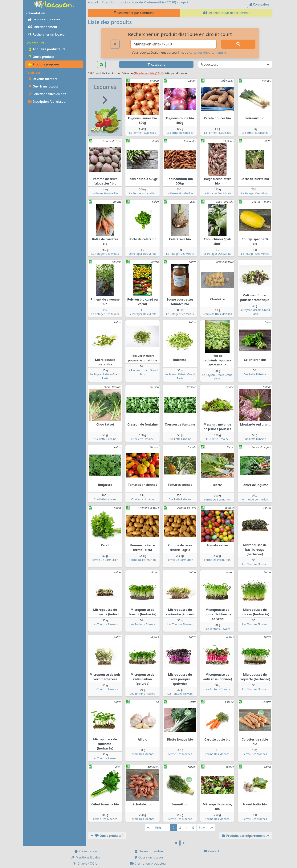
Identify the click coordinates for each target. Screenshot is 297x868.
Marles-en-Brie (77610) (149, 73)
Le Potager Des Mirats (217, 193)
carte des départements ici (208, 53)
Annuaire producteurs (47, 49)
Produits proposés (44, 64)
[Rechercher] (238, 44)
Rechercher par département (226, 13)
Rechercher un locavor (47, 34)
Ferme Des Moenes (142, 754)
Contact (211, 851)
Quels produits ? (107, 836)
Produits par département (246, 836)
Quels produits (41, 57)
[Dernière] (211, 828)
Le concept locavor (44, 19)
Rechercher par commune (134, 13)
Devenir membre (43, 79)
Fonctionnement (43, 27)
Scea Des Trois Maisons (217, 314)
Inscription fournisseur (47, 102)
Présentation (86, 851)
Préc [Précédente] (158, 828)
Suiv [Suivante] (202, 828)
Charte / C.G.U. (86, 863)
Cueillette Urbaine (255, 374)
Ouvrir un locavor (43, 86)
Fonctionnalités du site (47, 94)
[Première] (149, 828)
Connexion (259, 4)
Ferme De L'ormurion (217, 499)
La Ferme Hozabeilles (142, 133)
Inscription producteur (148, 863)
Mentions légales (86, 857)
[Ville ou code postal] (174, 44)
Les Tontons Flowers (255, 564)
